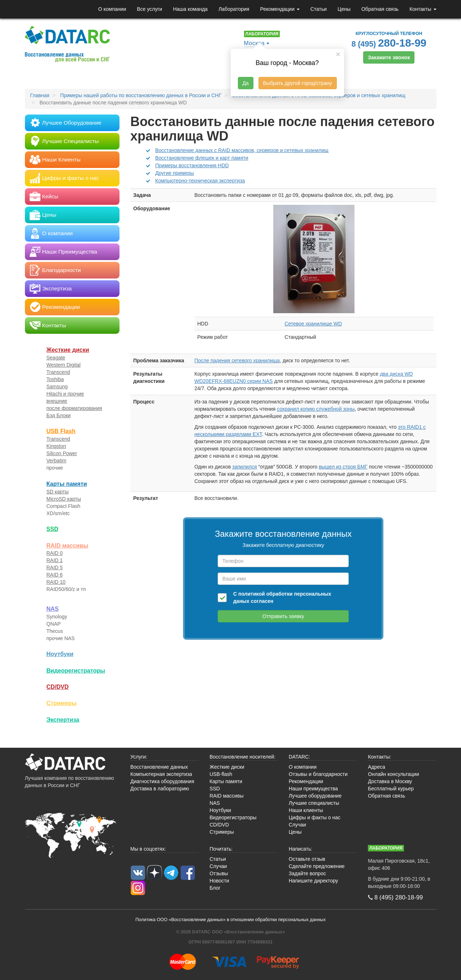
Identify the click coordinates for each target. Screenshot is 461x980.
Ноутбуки (60, 654)
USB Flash (61, 431)
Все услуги (149, 9)
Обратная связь (380, 9)
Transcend (58, 372)
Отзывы (219, 873)
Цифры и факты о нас (315, 817)
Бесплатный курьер (391, 789)
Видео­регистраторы (76, 670)
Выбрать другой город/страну (298, 83)
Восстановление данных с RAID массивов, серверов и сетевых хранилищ (242, 150)
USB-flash (221, 774)
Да (246, 83)
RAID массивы (68, 545)
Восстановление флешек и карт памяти (202, 158)
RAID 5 (55, 567)
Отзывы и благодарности (318, 774)
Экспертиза (63, 720)
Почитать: (221, 849)
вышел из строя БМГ (343, 467)
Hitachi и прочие (65, 394)
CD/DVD (58, 687)
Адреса (377, 767)
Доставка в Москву (390, 781)
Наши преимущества (313, 789)
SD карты (58, 492)
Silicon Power (62, 453)
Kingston (56, 446)
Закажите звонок (389, 57)
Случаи (297, 825)
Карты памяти (67, 484)
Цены (344, 9)
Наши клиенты (306, 810)
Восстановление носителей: (242, 757)
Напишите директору (314, 881)
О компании (112, 9)
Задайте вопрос (307, 873)
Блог (215, 888)
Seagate (56, 358)
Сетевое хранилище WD (313, 324)
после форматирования (74, 408)
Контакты (423, 9)
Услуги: (139, 757)
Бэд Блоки (59, 415)
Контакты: (379, 757)
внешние (57, 401)
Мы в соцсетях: (148, 849)
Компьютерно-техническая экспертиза (200, 181)
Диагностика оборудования (162, 781)
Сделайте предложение (317, 866)
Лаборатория (234, 9)
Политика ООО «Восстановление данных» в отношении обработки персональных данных (230, 920)
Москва (255, 43)
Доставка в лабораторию (160, 789)
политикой (252, 594)
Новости (219, 881)
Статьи (319, 9)
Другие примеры (175, 173)
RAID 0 (55, 553)
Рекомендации (280, 9)
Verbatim (56, 461)
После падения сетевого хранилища (237, 361)
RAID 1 (55, 560)
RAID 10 (56, 582)
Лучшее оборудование (315, 796)
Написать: (301, 849)
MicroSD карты (64, 499)
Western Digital (64, 365)
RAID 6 (55, 575)
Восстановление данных (159, 767)
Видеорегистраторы (233, 817)
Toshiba (55, 379)
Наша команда (190, 9)
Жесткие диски (68, 350)
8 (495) (389, 43)
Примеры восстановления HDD (192, 165)
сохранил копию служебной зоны (316, 409)
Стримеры (62, 703)
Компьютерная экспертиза (161, 774)
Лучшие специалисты (314, 803)
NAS (53, 609)
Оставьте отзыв (307, 859)
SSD (53, 529)
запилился (244, 467)
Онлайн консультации (393, 774)
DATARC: (299, 757)
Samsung (57, 387)
